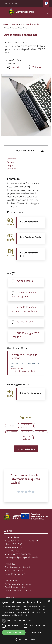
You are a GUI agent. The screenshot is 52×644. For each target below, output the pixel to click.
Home (6, 24)
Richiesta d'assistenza (15, 574)
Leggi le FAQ (10, 564)
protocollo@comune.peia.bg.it (18, 554)
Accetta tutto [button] (14, 632)
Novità (15, 24)
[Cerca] (46, 12)
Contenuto (12, 159)
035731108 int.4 (18, 369)
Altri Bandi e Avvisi (30, 24)
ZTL (41, 425)
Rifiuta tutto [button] (38, 632)
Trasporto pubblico (27, 438)
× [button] (49, 601)
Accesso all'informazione (27, 426)
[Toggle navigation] (4, 12)
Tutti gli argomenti (26, 449)
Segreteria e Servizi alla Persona (24, 356)
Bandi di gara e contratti (16, 587)
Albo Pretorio (11, 580)
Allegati (10, 165)
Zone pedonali (12, 432)
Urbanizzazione (27, 432)
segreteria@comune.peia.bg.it (23, 371)
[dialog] (26, 621)
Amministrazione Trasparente (18, 584)
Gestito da (11, 169)
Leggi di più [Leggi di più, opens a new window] (22, 615)
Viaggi (12, 425)
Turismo (41, 432)
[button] (26, 639)
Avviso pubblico (25, 281)
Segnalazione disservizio (16, 570)
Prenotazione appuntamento (18, 567)
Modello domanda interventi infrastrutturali (24, 309)
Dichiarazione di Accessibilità (18, 590)
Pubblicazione (13, 162)
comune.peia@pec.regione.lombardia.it (22, 557)
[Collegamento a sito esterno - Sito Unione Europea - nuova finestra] (34, 517)
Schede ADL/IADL (26, 322)
